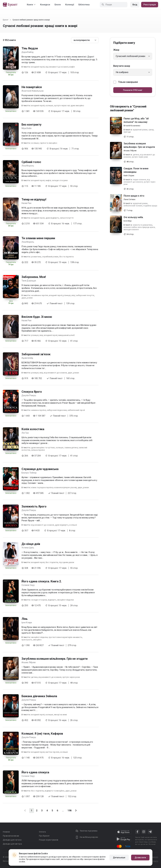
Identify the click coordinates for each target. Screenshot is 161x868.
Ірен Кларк (27, 623)
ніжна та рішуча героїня (42, 487)
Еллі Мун (128, 221)
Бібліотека (84, 5)
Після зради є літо (134, 196)
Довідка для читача (12, 840)
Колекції (70, 5)
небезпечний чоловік (133, 206)
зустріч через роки (71, 677)
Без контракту (31, 125)
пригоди (127, 132)
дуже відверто (52, 218)
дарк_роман (27, 298)
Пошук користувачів (49, 840)
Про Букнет (44, 836)
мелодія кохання (131, 230)
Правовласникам (11, 836)
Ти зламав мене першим (38, 238)
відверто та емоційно (55, 791)
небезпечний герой (76, 410)
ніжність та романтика (143, 225)
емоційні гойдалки (65, 600)
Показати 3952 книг (133, 90)
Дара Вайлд (28, 52)
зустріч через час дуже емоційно (69, 106)
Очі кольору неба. (134, 217)
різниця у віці (37, 335)
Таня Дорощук (29, 281)
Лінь (25, 619)
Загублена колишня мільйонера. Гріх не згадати (55, 659)
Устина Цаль (28, 548)
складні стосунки (60, 180)
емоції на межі (61, 715)
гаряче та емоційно (48, 143)
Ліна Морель (28, 166)
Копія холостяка (33, 429)
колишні (49, 106)
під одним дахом (67, 562)
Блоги (58, 5)
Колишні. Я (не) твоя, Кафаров (42, 734)
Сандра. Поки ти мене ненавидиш (136, 170)
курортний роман (140, 130)
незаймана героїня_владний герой (47, 295)
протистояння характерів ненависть (65, 637)
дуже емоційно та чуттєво (43, 448)
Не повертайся (32, 87)
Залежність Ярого (34, 506)
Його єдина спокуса (35, 772)
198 (70, 811)
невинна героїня (39, 410)
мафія (72, 67)
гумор (151, 130)
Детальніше (119, 858)
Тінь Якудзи (30, 48)
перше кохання (140, 180)
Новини (6, 832)
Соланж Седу (28, 585)
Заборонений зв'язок (36, 354)
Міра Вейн (27, 128)
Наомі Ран (26, 203)
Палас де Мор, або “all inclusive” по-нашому (136, 120)
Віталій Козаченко (132, 126)
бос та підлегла (66, 257)
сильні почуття (67, 218)
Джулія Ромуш (29, 395)
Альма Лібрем (29, 662)
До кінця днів (31, 544)
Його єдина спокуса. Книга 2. (42, 581)
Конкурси (45, 5)
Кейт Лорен (129, 176)
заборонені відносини (57, 410)
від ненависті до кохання (57, 67)
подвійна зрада (150, 206)
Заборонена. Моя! (34, 277)
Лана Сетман (129, 199)
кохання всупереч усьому (65, 487)
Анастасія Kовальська (32, 91)
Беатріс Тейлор (29, 473)
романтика (36, 257)
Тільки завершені (126, 82)
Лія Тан (25, 433)
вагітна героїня (52, 752)
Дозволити (140, 858)
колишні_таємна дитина (67, 448)
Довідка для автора (12, 844)
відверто (52, 600)
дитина (34, 677)
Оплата (42, 832)
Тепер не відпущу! (34, 199)
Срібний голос (31, 162)
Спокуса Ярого (32, 392)
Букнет (6, 20)
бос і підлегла (52, 562)
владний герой (38, 67)
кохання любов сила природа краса (139, 227)
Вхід (135, 5)
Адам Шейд (27, 358)
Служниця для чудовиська (40, 469)
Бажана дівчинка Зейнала (39, 696)
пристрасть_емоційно (32, 640)
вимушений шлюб (66, 335)
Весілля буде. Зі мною (37, 317)
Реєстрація (150, 5)
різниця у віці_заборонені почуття (79, 295)
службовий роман (50, 257)
